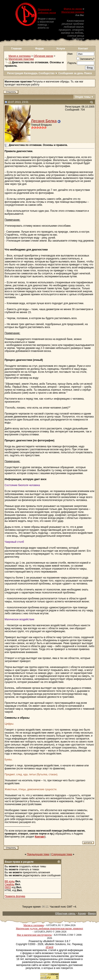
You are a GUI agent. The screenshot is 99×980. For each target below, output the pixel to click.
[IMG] (8, 887)
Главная (16, 49)
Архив (82, 914)
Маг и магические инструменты (34, 935)
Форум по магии (73, 9)
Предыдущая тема (38, 854)
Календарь (31, 73)
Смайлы (10, 884)
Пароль (72, 63)
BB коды (10, 881)
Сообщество (48, 73)
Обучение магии (43, 56)
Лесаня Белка (44, 121)
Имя (70, 54)
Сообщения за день (71, 73)
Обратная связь (65, 914)
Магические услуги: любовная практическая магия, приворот (49, 928)
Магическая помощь (73, 12)
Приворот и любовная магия (47, 11)
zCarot (49, 947)
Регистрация (15, 73)
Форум (39, 49)
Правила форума (15, 896)
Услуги (61, 49)
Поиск (88, 73)
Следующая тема (62, 854)
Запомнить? (85, 59)
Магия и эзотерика (20, 56)
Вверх (92, 914)
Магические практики (21, 59)
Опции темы (83, 97)
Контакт (83, 49)
